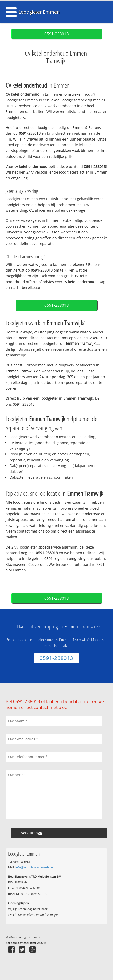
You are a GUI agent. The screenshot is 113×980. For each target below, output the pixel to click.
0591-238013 (57, 34)
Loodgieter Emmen (39, 12)
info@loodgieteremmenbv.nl (35, 867)
